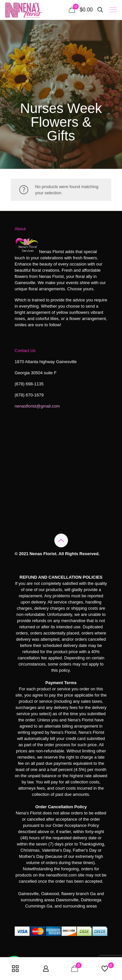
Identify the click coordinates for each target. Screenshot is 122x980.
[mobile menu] (113, 10)
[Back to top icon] (61, 540)
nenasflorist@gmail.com (37, 406)
